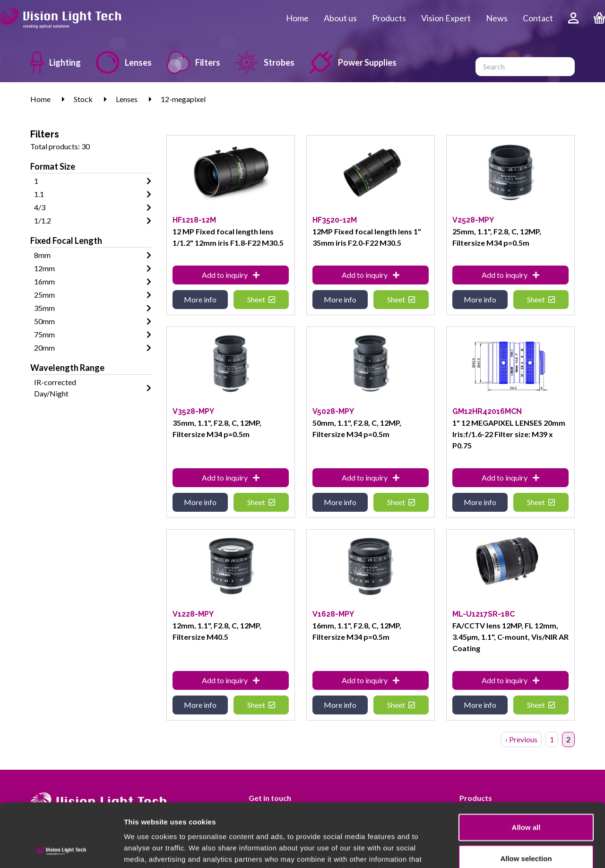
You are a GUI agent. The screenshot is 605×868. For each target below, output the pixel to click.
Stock (83, 99)
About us (340, 18)
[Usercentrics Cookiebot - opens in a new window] (61, 850)
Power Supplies (353, 62)
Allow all (526, 768)
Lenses (124, 62)
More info (200, 299)
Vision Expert (446, 18)
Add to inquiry (231, 275)
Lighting (56, 62)
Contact (538, 18)
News (497, 18)
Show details (496, 849)
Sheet (261, 299)
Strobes (265, 62)
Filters (194, 62)
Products (389, 18)
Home (297, 18)
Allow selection (526, 799)
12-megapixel (183, 99)
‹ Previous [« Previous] (521, 739)
